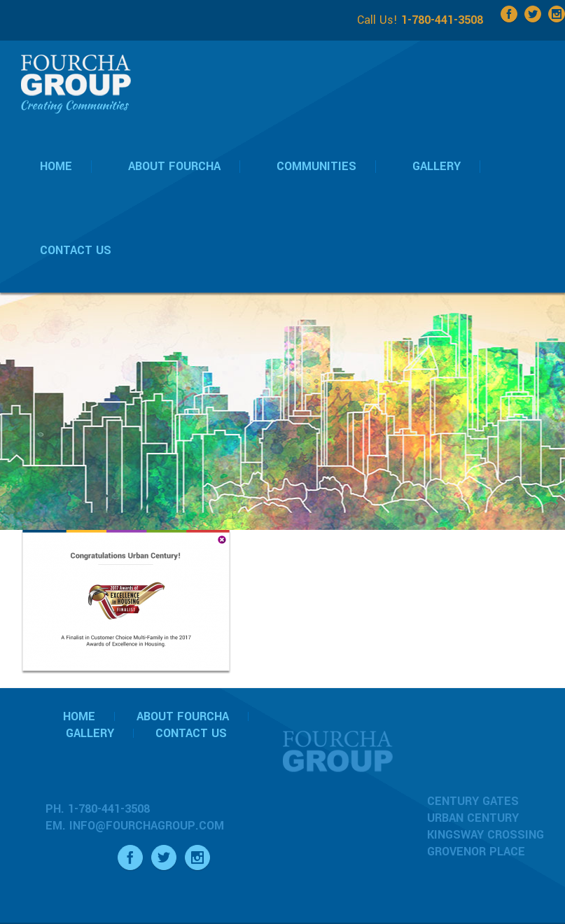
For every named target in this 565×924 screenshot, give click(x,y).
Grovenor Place (476, 852)
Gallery (90, 733)
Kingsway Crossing (486, 835)
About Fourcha (183, 716)
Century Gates (473, 801)
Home (79, 716)
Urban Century (473, 818)
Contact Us (191, 733)
